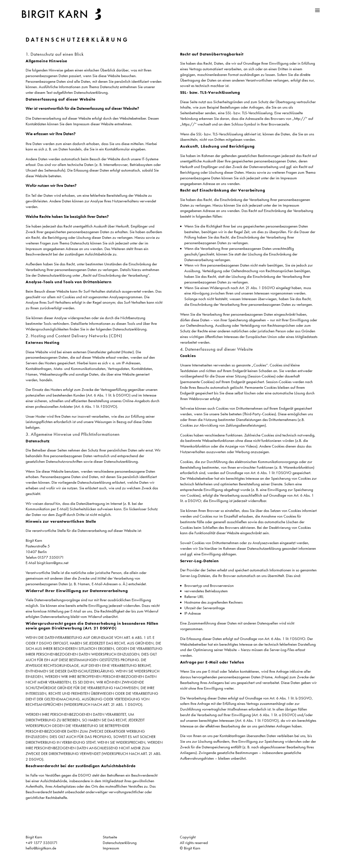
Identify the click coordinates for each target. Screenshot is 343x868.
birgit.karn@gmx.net (53, 563)
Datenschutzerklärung (120, 843)
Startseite (110, 837)
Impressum (111, 848)
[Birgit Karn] (63, 14)
